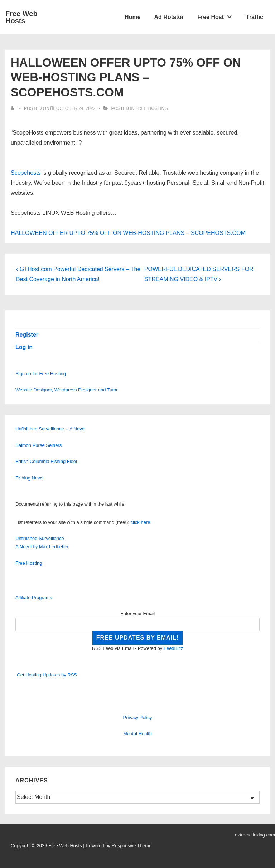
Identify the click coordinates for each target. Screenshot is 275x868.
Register (27, 335)
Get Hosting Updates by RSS (47, 675)
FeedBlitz (173, 648)
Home (132, 17)
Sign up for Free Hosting (41, 374)
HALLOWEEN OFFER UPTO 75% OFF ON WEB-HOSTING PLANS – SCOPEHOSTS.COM (128, 233)
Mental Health (137, 734)
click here (141, 522)
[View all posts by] (14, 108)
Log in (24, 347)
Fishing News (29, 478)
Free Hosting (151, 108)
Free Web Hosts (21, 17)
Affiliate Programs (34, 597)
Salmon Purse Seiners (38, 445)
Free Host (217, 15)
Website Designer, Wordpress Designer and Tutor (67, 390)
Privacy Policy (138, 717)
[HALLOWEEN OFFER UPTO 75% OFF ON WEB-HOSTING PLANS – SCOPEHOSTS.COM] (76, 108)
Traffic (255, 17)
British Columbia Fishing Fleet (46, 461)
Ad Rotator (169, 17)
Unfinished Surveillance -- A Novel (50, 429)
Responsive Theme (132, 846)
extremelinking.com (255, 835)
